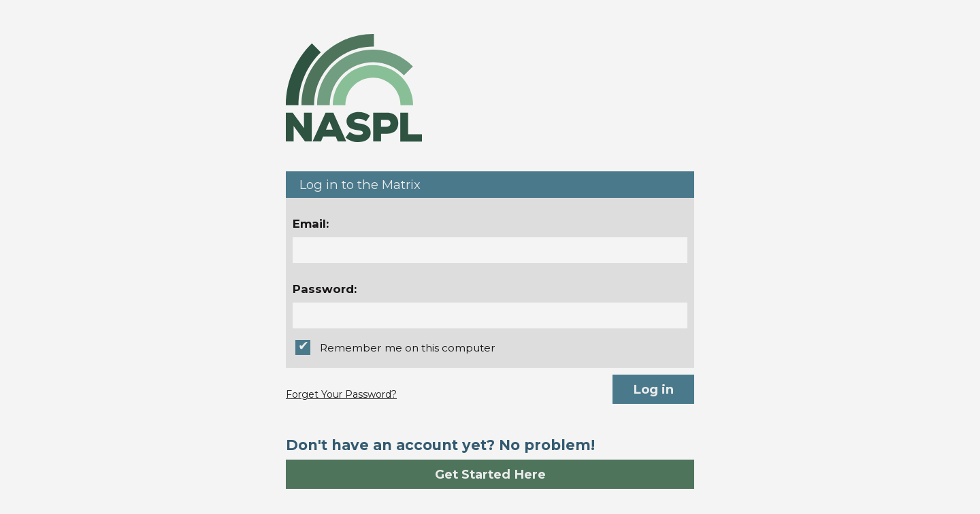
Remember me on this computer (408, 348)
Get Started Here (490, 474)
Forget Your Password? (341, 394)
